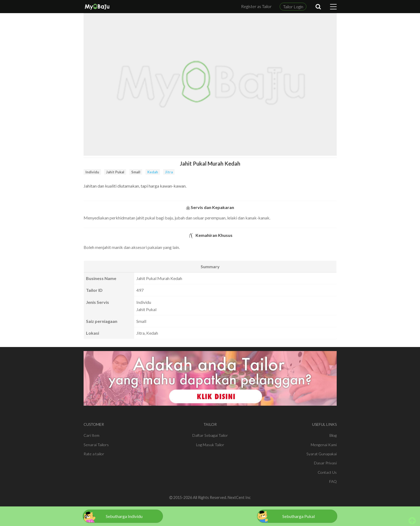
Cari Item (91, 435)
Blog (333, 435)
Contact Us (327, 472)
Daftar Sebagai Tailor (210, 435)
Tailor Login (293, 7)
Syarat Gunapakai (322, 454)
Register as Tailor (256, 6)
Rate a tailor (94, 454)
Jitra (169, 172)
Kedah (153, 172)
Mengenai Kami (324, 445)
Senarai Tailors (96, 445)
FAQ (333, 481)
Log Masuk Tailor (210, 445)
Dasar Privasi (325, 463)
